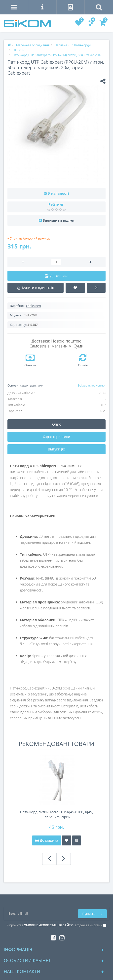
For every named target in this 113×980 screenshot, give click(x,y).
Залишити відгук (58, 220)
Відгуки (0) (57, 449)
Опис (56, 424)
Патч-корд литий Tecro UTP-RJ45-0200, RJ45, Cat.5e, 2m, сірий (57, 814)
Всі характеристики (92, 385)
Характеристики (57, 437)
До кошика (47, 840)
